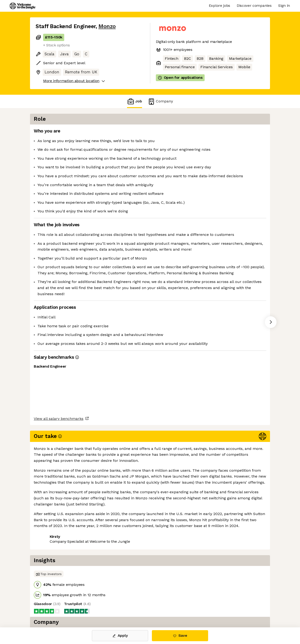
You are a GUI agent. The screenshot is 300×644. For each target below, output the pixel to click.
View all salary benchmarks (59, 527)
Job (135, 101)
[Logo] (22, 6)
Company (160, 101)
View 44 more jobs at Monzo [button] (95, 545)
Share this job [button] (49, 545)
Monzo (107, 26)
